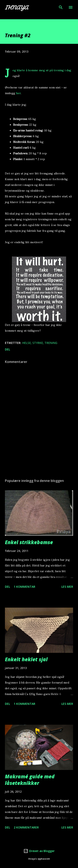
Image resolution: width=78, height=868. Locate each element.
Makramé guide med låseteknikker (30, 780)
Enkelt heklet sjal (26, 659)
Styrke (38, 343)
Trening (51, 343)
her (18, 93)
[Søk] (61, 7)
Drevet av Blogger (39, 851)
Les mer (67, 587)
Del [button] (7, 349)
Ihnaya (16, 7)
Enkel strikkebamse (29, 542)
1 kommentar (25, 587)
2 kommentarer (26, 827)
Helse (26, 343)
